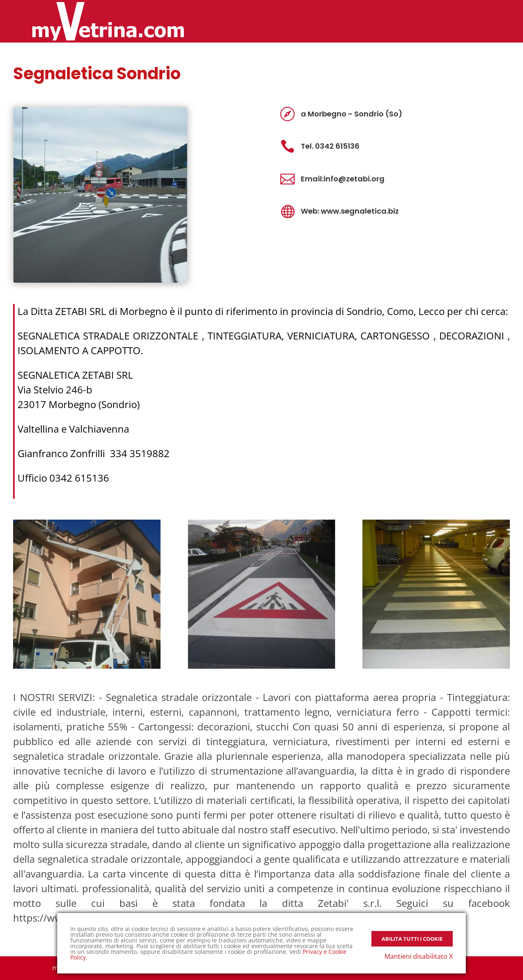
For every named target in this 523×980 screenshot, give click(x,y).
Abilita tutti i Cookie (412, 939)
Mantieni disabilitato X (419, 956)
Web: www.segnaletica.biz (350, 211)
